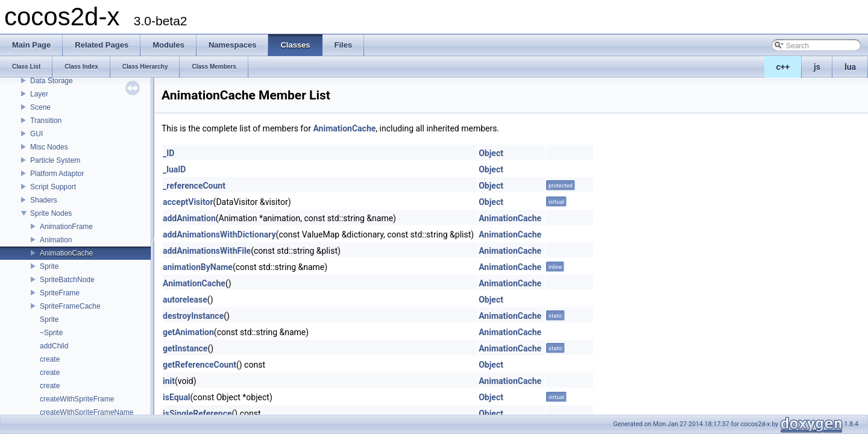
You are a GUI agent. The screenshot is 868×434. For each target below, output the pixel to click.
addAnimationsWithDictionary (219, 234)
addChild (54, 346)
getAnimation (188, 332)
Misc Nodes (49, 147)
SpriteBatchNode (67, 280)
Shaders (44, 200)
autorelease (185, 300)
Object (491, 153)
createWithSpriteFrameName (86, 412)
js (817, 67)
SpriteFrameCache (70, 306)
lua (850, 67)
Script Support (53, 187)
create (50, 359)
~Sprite (51, 333)
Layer (39, 94)
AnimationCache (66, 253)
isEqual (177, 397)
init (169, 381)
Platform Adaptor (57, 174)
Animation (56, 240)
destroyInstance (193, 316)
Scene (40, 107)
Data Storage (52, 81)
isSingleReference (197, 414)
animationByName (198, 267)
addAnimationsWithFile (207, 251)
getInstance (185, 348)
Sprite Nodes (51, 213)
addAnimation (189, 218)
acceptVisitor (188, 202)
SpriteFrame (60, 293)
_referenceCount (194, 186)
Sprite (49, 266)
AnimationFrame (66, 227)
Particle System (55, 160)
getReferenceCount (200, 365)
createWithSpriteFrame (77, 399)
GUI (36, 134)
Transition (46, 121)
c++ (783, 67)
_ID (168, 153)
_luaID (174, 169)
